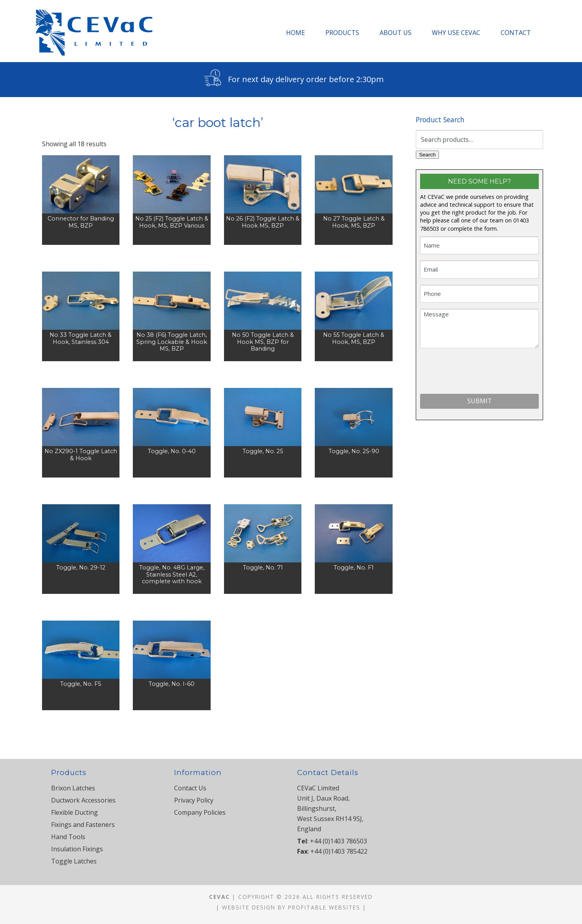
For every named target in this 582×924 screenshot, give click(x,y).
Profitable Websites (324, 907)
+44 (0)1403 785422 (339, 851)
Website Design (249, 907)
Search (427, 155)
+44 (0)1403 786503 (339, 841)
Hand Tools (68, 837)
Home (296, 33)
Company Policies (200, 812)
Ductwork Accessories (83, 800)
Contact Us (190, 788)
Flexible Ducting (74, 812)
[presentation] (480, 373)
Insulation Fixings (77, 849)
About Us (396, 33)
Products (342, 33)
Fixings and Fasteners (83, 825)
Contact (516, 33)
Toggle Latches (74, 861)
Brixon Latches (73, 788)
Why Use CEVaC (456, 33)
